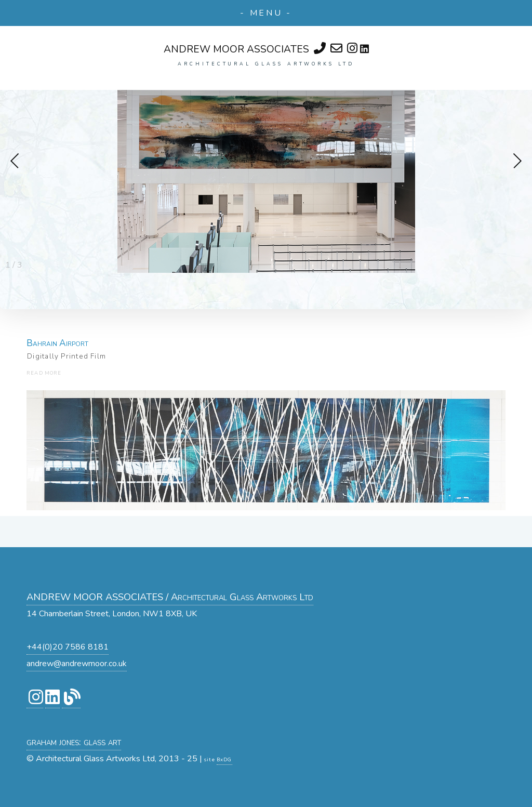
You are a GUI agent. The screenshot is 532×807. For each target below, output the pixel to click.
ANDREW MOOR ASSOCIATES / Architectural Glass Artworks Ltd (170, 597)
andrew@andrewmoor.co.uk (77, 664)
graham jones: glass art (74, 742)
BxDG (224, 759)
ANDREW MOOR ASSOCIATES (236, 49)
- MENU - (266, 13)
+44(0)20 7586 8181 (68, 647)
